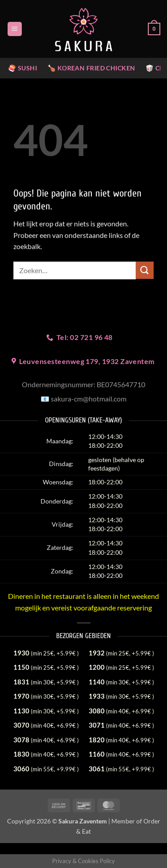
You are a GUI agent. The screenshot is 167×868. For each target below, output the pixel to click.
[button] (15, 29)
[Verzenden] (145, 270)
